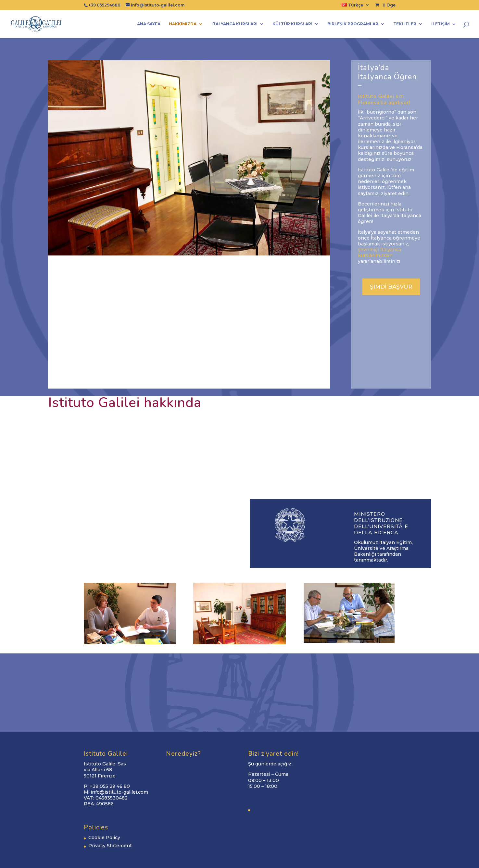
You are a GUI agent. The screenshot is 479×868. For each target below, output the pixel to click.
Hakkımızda (183, 24)
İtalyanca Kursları (234, 24)
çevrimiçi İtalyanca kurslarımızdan (379, 253)
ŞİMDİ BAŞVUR (391, 287)
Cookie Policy (104, 837)
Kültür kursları (292, 24)
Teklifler (405, 24)
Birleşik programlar (353, 24)
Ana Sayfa (149, 24)
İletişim (441, 24)
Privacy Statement (110, 846)
